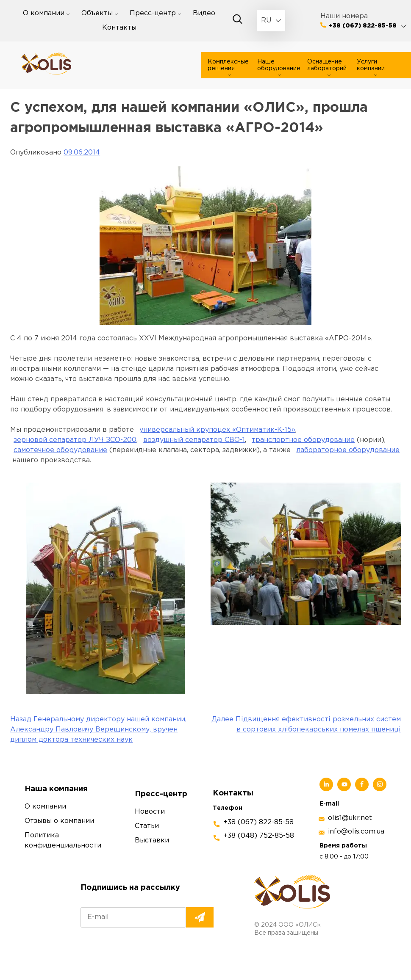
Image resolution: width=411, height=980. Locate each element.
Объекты (97, 13)
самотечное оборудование (60, 450)
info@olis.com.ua (356, 832)
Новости (150, 812)
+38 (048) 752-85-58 (259, 836)
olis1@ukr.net (350, 818)
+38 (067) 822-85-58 (363, 26)
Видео (204, 13)
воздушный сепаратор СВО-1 (194, 440)
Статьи (147, 826)
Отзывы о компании (59, 821)
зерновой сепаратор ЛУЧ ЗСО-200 (75, 440)
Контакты (119, 28)
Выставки (152, 841)
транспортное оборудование (303, 440)
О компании (44, 13)
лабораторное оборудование (348, 450)
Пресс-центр (153, 13)
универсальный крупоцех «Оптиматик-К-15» (217, 430)
